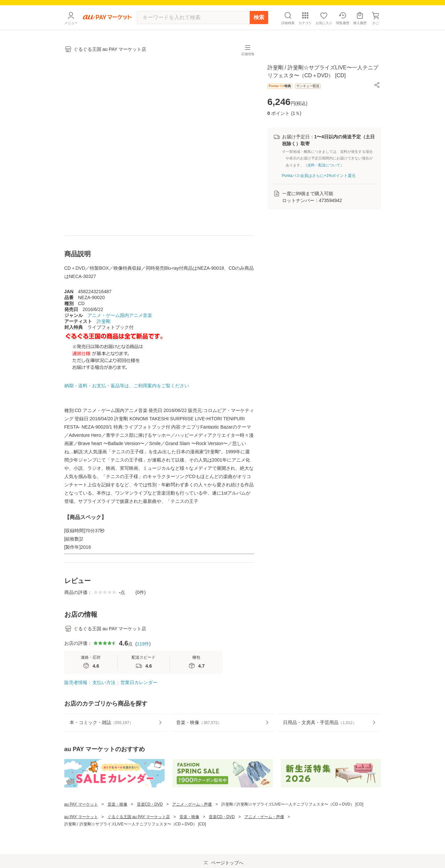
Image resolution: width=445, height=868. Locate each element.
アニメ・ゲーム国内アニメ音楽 (120, 326)
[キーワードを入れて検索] (193, 28)
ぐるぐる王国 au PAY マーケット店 (139, 827)
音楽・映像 (117, 815)
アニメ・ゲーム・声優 (192, 815)
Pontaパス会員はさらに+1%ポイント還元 (319, 186)
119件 (143, 654)
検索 (259, 28)
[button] (377, 95)
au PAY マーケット (81, 815)
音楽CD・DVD (150, 815)
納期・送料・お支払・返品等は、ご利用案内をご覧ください (127, 396)
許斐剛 (104, 332)
